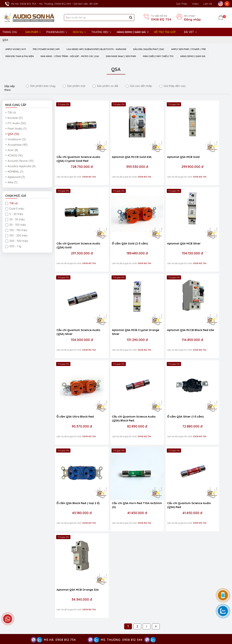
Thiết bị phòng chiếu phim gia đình (143, 615)
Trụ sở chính (13, 575)
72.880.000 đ (206, 312)
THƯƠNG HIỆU (100, 32)
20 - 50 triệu (15, 227)
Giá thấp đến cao (173, 93)
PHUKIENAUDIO (55, 32)
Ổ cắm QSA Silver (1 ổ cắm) (205, 302)
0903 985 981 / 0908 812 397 (37, 486)
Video (195, 4)
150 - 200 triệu (16, 243)
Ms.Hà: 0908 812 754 (24, 4)
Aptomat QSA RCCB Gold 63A (117, 155)
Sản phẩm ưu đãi (105, 93)
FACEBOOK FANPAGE (189, 455)
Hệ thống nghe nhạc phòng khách (172, 604)
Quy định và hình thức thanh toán (137, 486)
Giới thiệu (182, 4)
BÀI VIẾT (189, 32)
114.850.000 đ (76, 312)
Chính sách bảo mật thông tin (135, 492)
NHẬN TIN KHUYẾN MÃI (100, 522)
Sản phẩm (32, 32)
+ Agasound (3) (15, 184)
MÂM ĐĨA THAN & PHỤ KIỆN (67, 57)
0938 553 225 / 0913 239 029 (28, 513)
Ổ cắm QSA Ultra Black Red (119, 302)
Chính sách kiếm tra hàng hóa (135, 465)
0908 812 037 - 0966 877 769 (35, 478)
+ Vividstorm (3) (15, 147)
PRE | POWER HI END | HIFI (51, 49)
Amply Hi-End (203, 604)
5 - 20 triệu (14, 222)
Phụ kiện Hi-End (165, 621)
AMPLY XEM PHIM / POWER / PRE (25, 57)
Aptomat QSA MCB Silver (117, 228)
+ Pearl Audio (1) (16, 136)
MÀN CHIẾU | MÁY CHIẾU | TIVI (23, 64)
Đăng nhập (192, 19)
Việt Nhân (223, 631)
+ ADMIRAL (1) (14, 179)
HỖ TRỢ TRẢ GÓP (165, 32)
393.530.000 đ (120, 163)
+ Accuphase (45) (16, 152)
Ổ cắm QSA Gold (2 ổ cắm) (74, 228)
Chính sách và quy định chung (135, 502)
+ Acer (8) (12, 158)
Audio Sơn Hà (184, 465)
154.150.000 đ (120, 238)
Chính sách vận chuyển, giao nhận (137, 497)
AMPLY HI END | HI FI (17, 49)
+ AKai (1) (11, 190)
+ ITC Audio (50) (16, 131)
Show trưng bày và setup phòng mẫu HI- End (114, 575)
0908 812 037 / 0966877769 (91, 470)
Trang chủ (10, 32)
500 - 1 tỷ (13, 254)
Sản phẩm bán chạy (41, 93)
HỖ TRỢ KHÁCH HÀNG (131, 455)
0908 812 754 (161, 19)
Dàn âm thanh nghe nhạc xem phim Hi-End (148, 610)
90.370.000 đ (119, 312)
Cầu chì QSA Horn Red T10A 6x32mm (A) (119, 379)
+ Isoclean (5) (14, 125)
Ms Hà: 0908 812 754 (60, 640)
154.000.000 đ (163, 238)
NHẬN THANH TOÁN (98, 545)
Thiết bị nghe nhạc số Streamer (185, 615)
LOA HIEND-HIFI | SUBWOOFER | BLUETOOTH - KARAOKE (106, 49)
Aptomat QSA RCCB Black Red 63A (74, 304)
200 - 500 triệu (17, 248)
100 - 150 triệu (16, 238)
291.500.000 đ (207, 163)
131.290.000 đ (206, 238)
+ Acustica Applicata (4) (20, 174)
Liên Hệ (208, 4)
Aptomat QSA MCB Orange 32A (205, 379)
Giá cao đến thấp (139, 93)
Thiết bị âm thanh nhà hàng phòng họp (200, 610)
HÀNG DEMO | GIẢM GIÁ (131, 32)
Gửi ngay (131, 534)
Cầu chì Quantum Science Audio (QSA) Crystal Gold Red (74, 155)
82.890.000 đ (163, 312)
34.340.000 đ (206, 387)
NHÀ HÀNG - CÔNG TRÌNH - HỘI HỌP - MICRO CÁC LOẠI (123, 57)
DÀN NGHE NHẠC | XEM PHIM (180, 57)
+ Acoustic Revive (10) (19, 168)
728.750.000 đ (76, 163)
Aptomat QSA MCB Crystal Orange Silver (205, 230)
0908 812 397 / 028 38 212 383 (81, 482)
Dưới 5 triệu (15, 216)
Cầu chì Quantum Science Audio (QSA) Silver (161, 230)
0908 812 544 (44, 501)
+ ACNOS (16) (14, 163)
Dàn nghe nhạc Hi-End (135, 604)
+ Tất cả (10, 120)
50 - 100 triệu (16, 232)
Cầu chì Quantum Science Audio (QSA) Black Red (161, 304)
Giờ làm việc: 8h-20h (86, 4)
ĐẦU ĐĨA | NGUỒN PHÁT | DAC (163, 49)
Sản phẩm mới (74, 93)
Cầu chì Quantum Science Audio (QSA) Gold (205, 155)
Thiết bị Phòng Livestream (137, 621)
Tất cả (11, 211)
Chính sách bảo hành (129, 470)
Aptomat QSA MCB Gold (160, 153)
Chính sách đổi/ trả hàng (132, 481)
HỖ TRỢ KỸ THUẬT (72, 455)
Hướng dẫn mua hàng (130, 475)
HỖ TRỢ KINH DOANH (17, 455)
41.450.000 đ (120, 387)
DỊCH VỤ (78, 32)
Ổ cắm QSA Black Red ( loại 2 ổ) (75, 379)
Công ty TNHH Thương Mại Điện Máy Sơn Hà (36, 522)
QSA (5, 40)
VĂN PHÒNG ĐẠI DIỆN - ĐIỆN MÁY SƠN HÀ (183, 575)
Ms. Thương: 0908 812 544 (55, 4)
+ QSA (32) (12, 141)
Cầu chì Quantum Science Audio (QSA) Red (161, 379)
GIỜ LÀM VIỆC (12, 604)
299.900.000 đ (163, 163)
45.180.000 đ (76, 387)
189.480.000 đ (76, 238)
